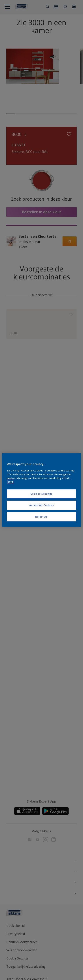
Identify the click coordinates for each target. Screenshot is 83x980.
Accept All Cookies (41, 505)
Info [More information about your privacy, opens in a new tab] (11, 482)
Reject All (41, 517)
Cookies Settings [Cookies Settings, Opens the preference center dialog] (41, 494)
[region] (41, 490)
